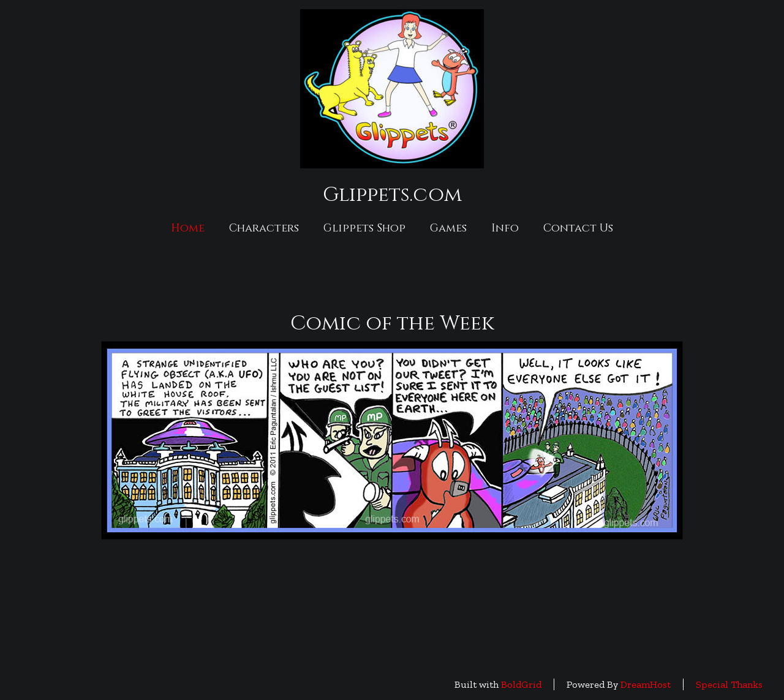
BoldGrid (521, 684)
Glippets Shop (364, 228)
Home (188, 228)
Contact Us (578, 228)
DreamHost (646, 684)
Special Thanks (729, 684)
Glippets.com (392, 195)
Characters (264, 228)
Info (505, 228)
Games (448, 228)
